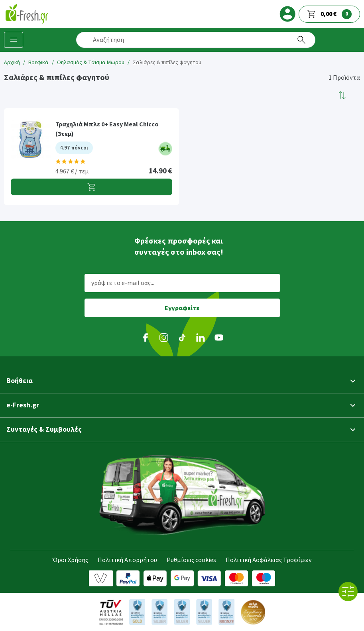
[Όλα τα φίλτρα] (348, 592)
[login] (287, 14)
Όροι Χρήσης (70, 560)
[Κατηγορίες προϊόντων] (14, 40)
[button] (342, 95)
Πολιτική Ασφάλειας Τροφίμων (269, 560)
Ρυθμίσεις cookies (191, 560)
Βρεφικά (38, 63)
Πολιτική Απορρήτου (127, 560)
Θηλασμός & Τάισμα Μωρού (91, 63)
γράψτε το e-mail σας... (123, 283)
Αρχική (12, 63)
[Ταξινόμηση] (342, 95)
